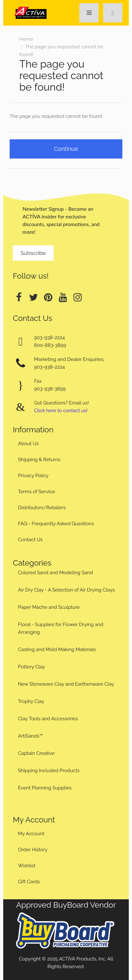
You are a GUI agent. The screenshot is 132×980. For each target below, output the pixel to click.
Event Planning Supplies (45, 788)
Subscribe (33, 253)
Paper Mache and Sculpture (49, 607)
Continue (66, 149)
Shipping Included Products (49, 771)
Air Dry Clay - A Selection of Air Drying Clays (66, 590)
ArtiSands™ (30, 736)
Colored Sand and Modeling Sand (55, 573)
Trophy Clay (31, 701)
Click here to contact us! (61, 411)
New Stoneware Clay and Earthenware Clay (66, 684)
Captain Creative (36, 753)
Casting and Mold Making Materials (57, 649)
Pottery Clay (31, 667)
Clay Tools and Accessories (48, 719)
